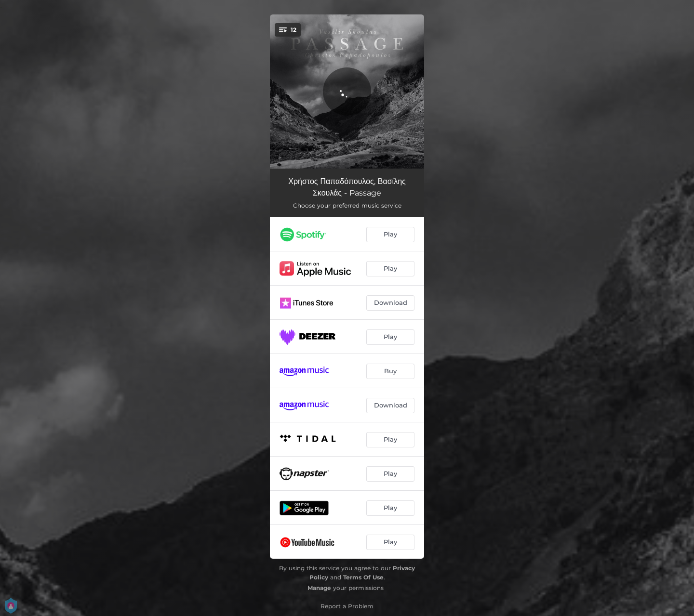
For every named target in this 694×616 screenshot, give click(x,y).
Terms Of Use (363, 577)
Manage (319, 588)
